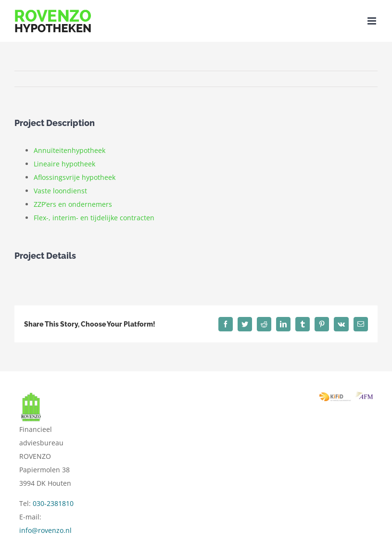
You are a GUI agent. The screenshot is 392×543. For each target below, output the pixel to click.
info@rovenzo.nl (45, 530)
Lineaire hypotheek (64, 164)
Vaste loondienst (60, 191)
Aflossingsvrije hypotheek (75, 177)
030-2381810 (53, 503)
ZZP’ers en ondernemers (73, 204)
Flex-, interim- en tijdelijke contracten (94, 218)
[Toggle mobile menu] (373, 21)
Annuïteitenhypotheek (70, 150)
